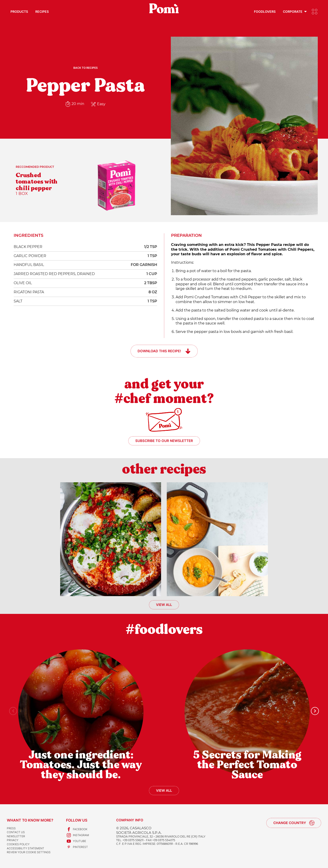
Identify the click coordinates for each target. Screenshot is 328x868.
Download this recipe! (159, 351)
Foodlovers (265, 11)
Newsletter (16, 836)
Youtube (76, 841)
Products (19, 11)
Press (11, 828)
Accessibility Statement (26, 848)
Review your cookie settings (29, 852)
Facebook (77, 829)
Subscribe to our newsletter (164, 441)
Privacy (13, 840)
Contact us (16, 832)
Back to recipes (86, 68)
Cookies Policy (18, 844)
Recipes (42, 11)
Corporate (293, 11)
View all (164, 605)
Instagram (78, 835)
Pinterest (77, 847)
